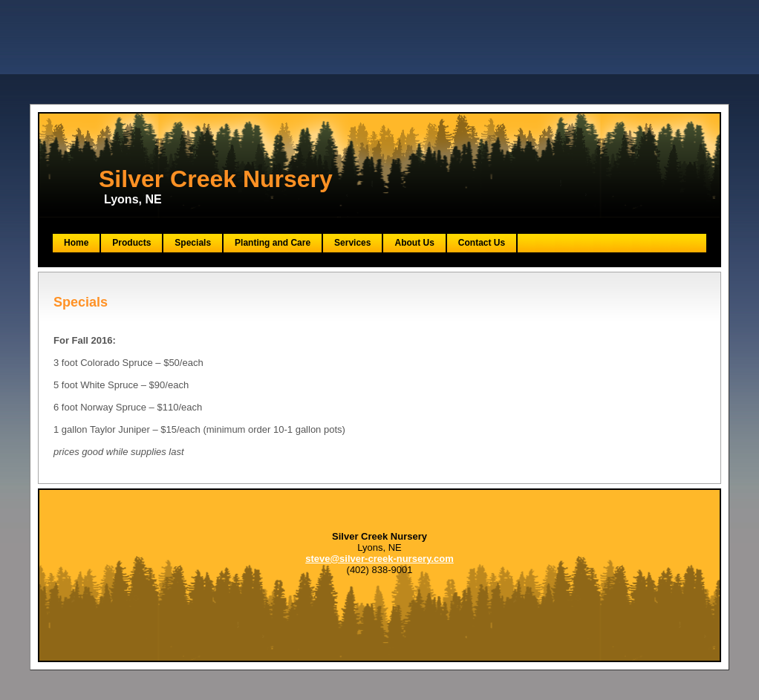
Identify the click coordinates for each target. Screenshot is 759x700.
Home (76, 243)
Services (352, 243)
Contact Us (482, 243)
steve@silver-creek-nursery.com (379, 559)
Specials (193, 243)
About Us (414, 243)
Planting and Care (273, 243)
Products (131, 243)
